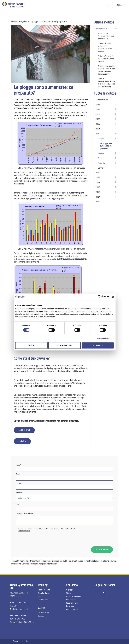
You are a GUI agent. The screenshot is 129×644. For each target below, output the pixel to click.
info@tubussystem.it (20, 609)
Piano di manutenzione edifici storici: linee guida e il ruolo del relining (107, 83)
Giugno (101, 139)
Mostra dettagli (103, 338)
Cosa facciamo (44, 593)
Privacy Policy (43, 613)
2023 (98, 119)
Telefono (19, 483)
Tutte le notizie (102, 100)
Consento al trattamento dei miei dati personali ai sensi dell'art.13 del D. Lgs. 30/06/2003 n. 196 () (46, 530)
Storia (69, 593)
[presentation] (33, 539)
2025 (98, 110)
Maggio (101, 154)
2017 (98, 183)
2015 (98, 192)
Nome (18, 465)
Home (14, 22)
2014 (98, 197)
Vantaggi (41, 597)
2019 (98, 173)
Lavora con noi (72, 610)
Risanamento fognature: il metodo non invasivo (106, 36)
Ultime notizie (101, 29)
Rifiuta (31, 345)
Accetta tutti (98, 345)
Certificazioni (43, 600)
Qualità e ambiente (74, 597)
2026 (98, 105)
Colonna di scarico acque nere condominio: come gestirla (105, 48)
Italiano (121, 5)
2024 (98, 115)
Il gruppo (70, 590)
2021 (98, 129)
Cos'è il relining (44, 590)
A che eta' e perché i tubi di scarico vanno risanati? (106, 59)
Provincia (19, 493)
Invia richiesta (102, 550)
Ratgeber (23, 22)
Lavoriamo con (72, 603)
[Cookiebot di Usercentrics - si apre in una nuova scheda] (100, 297)
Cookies (41, 616)
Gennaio (101, 168)
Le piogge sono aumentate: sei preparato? (106, 146)
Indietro (22, 441)
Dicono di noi (71, 600)
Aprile (100, 158)
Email (18, 474)
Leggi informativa (24, 531)
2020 (98, 134)
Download (70, 606)
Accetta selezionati (64, 345)
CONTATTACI (24, 430)
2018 (98, 178)
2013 (98, 202)
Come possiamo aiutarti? (25, 514)
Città (18, 505)
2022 (98, 124)
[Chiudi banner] (113, 297)
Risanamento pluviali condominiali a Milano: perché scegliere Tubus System (107, 70)
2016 (98, 187)
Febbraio (101, 163)
